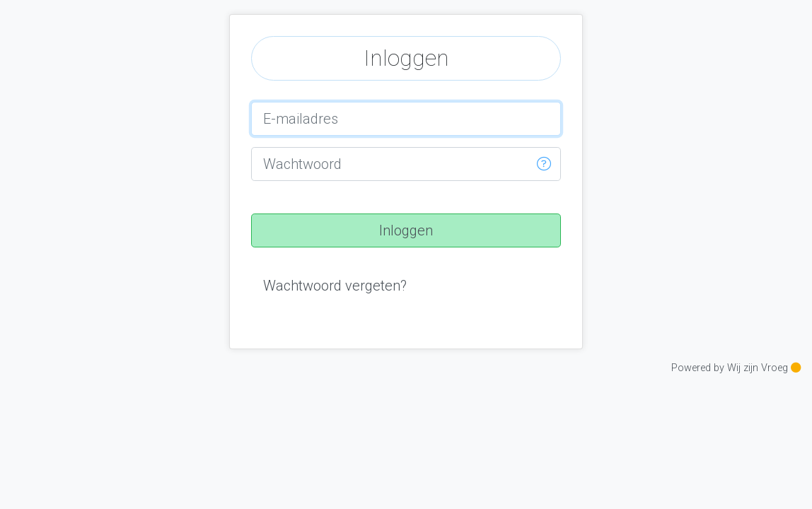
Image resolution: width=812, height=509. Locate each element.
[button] (544, 164)
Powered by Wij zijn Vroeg (736, 368)
